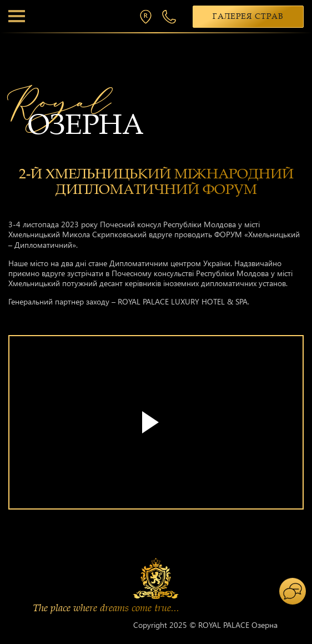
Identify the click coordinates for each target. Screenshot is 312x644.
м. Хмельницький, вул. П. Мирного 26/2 (148, 17)
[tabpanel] (156, 428)
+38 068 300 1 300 (170, 17)
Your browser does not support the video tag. (156, 422)
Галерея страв (248, 16)
